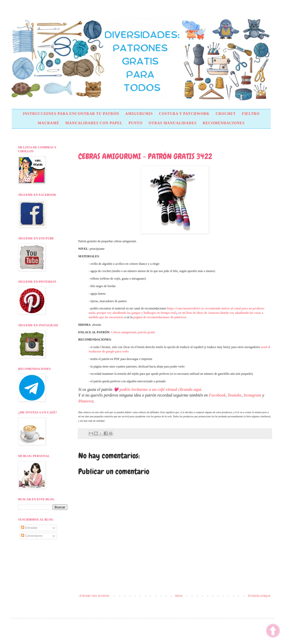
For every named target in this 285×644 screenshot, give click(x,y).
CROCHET (226, 114)
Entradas (29, 528)
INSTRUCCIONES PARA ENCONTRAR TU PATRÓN (71, 114)
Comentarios (32, 536)
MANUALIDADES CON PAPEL (94, 123)
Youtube (235, 395)
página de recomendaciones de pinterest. (160, 317)
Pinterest (86, 401)
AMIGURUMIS (139, 114)
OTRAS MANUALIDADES (173, 123)
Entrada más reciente (94, 596)
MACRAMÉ (49, 123)
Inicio (179, 596)
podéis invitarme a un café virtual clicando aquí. (161, 389)
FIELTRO (251, 114)
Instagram (252, 395)
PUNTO (136, 123)
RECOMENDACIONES (224, 123)
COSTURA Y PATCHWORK (184, 114)
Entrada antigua (259, 596)
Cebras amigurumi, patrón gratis (133, 332)
